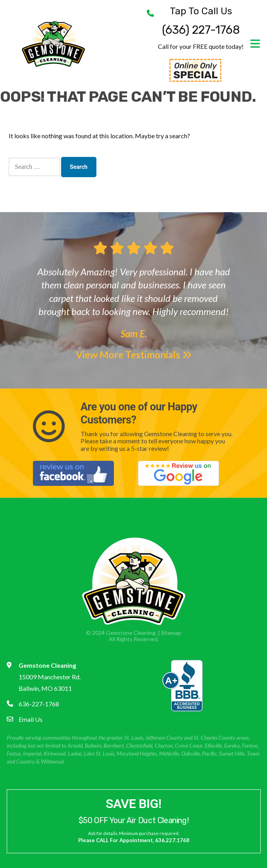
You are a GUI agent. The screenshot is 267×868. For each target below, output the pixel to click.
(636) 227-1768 (201, 21)
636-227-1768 (39, 704)
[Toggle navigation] (252, 44)
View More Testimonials (134, 355)
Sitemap (171, 633)
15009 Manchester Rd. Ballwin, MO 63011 (50, 677)
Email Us (31, 719)
